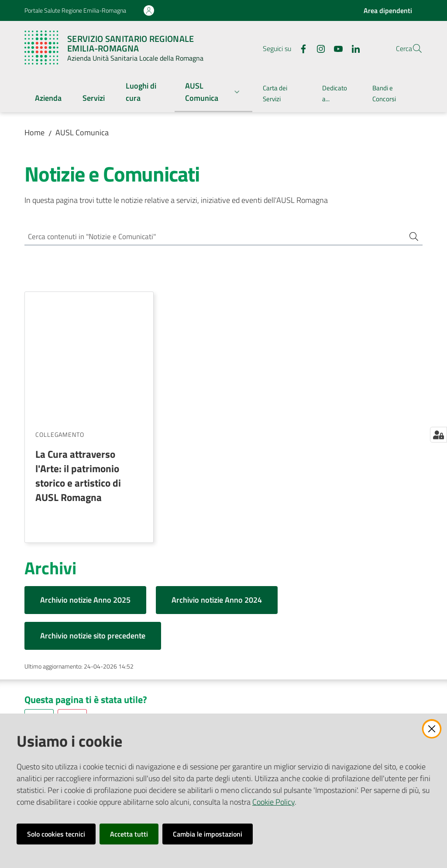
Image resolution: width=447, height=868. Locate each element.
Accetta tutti (129, 834)
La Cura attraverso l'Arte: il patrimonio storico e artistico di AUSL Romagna (78, 349)
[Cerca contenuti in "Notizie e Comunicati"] (211, 237)
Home (34, 132)
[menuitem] (48, 99)
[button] (412, 48)
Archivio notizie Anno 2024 (217, 473)
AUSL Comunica (82, 132)
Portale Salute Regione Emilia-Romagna (75, 10)
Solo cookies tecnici (56, 834)
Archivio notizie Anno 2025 (85, 473)
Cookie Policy (273, 802)
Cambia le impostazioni (208, 834)
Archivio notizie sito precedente (93, 509)
